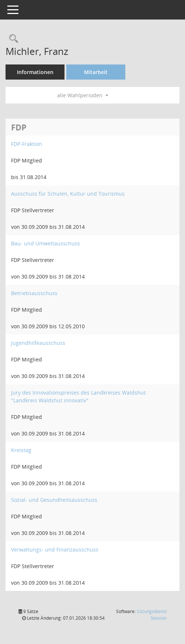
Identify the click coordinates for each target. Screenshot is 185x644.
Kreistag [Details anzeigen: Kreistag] (21, 450)
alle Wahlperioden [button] (83, 95)
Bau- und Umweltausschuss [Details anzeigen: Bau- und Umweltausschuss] (46, 243)
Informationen (35, 72)
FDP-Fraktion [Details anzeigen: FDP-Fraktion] (27, 144)
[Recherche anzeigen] (12, 39)
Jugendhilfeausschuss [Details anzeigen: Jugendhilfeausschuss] (38, 343)
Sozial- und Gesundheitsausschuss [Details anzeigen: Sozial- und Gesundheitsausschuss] (54, 500)
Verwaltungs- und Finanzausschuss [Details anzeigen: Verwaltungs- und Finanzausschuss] (55, 549)
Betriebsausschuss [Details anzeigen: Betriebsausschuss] (34, 293)
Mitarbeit (96, 72)
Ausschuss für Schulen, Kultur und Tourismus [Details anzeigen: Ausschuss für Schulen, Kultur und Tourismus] (68, 194)
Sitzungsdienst (152, 615)
